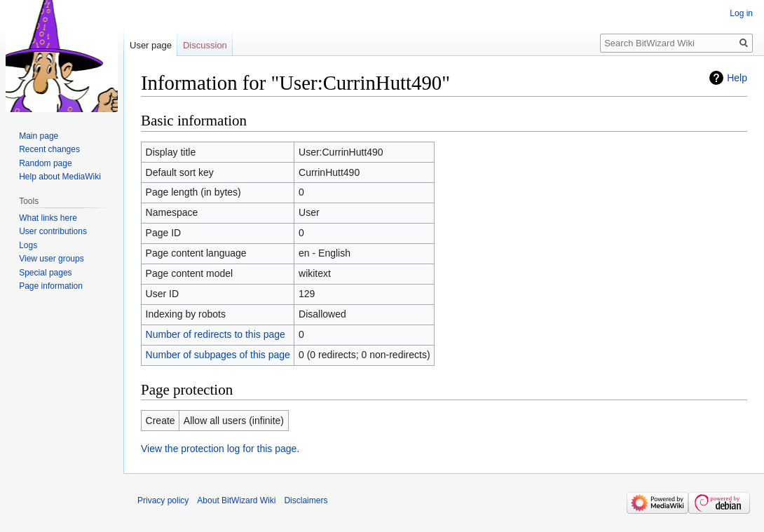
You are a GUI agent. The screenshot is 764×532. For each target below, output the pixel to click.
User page (151, 45)
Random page (45, 163)
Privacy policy (163, 500)
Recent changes (49, 149)
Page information (51, 286)
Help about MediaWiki (60, 177)
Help (737, 78)
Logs (28, 245)
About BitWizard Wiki (236, 500)
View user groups (52, 259)
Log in (741, 13)
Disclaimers (306, 500)
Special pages (45, 273)
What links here (48, 218)
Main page (39, 136)
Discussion (205, 45)
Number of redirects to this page (216, 334)
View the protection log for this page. (220, 449)
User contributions (53, 231)
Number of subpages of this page (218, 355)
